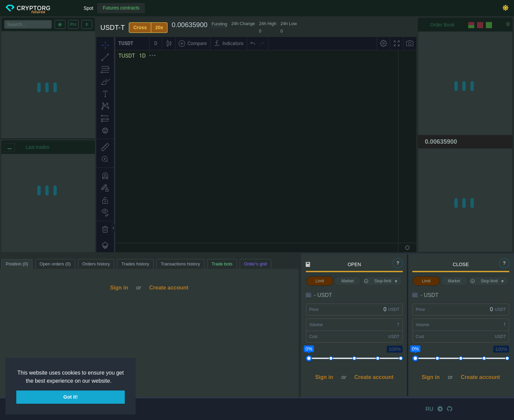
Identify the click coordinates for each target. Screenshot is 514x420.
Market (348, 281)
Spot (88, 8)
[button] (114, 381)
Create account (169, 288)
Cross (140, 27)
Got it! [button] (71, 397)
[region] (48, 203)
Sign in (119, 288)
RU (429, 409)
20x (159, 27)
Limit (320, 281)
